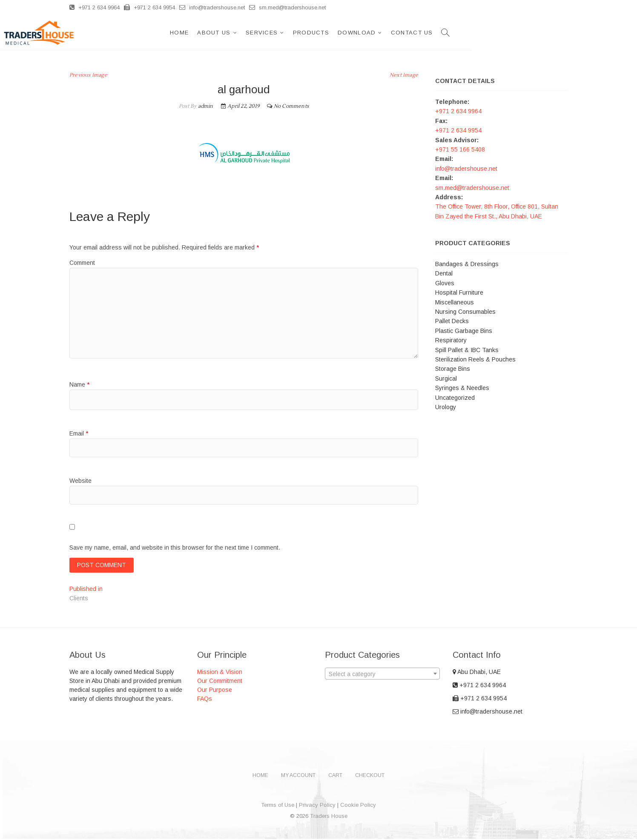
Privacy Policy (317, 806)
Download (453, 33)
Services (358, 33)
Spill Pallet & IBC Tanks (467, 350)
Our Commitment (220, 682)
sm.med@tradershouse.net (287, 7)
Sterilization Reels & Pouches (475, 359)
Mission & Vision (220, 673)
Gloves (445, 283)
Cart (335, 777)
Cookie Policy (358, 806)
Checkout (370, 777)
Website (80, 481)
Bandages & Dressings (467, 264)
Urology (446, 407)
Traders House (329, 817)
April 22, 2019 (240, 106)
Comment (82, 263)
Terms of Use (278, 806)
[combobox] (382, 675)
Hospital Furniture (459, 292)
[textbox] (382, 675)
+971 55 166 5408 (460, 149)
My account (298, 777)
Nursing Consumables (465, 312)
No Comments (291, 106)
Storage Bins (453, 369)
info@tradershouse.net (212, 7)
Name (79, 384)
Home (275, 33)
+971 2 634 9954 (149, 7)
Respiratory (451, 340)
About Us (310, 33)
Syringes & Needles (462, 388)
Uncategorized (455, 398)
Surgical (446, 378)
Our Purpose (215, 691)
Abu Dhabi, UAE (477, 673)
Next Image (404, 75)
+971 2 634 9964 (95, 7)
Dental (444, 273)
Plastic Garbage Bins (464, 331)
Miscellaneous (455, 302)
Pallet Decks (452, 321)
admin (205, 106)
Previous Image (88, 75)
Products (407, 33)
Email (79, 433)
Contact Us (508, 33)
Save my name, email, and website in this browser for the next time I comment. (175, 548)
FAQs (205, 700)
